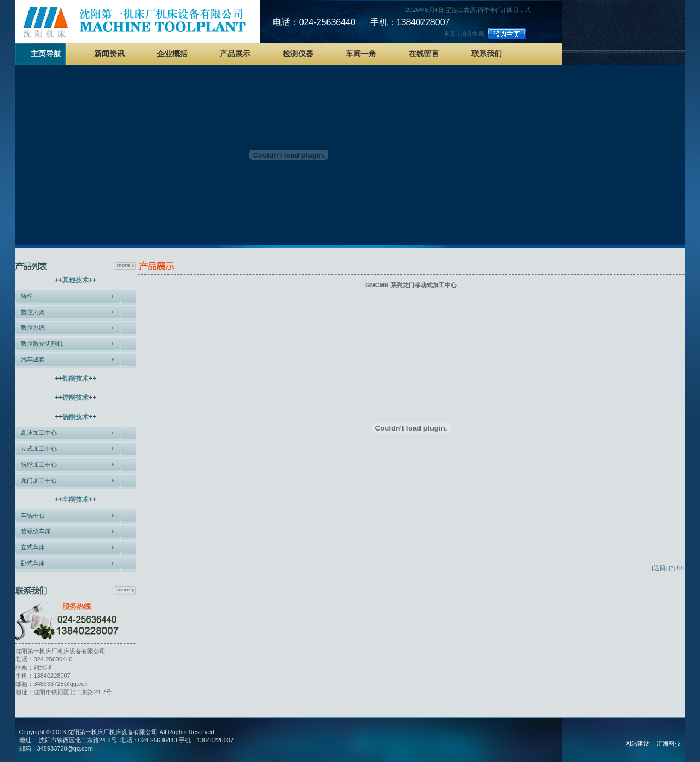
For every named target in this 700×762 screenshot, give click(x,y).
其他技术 (75, 280)
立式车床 (33, 547)
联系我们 (487, 54)
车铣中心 (33, 515)
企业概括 (172, 54)
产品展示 (235, 54)
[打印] (676, 568)
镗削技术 (75, 398)
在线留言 (424, 54)
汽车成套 (33, 359)
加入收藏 (472, 33)
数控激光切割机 (42, 344)
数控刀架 (33, 312)
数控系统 (33, 328)
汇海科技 (669, 743)
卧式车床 (33, 563)
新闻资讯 (109, 54)
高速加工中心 (39, 433)
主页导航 (46, 54)
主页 (450, 33)
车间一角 (361, 54)
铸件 (27, 296)
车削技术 (75, 499)
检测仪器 (298, 54)
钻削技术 (75, 379)
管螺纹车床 (36, 531)
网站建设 (637, 743)
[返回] (660, 568)
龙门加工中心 (39, 480)
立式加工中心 (39, 449)
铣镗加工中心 (39, 464)
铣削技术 (75, 417)
